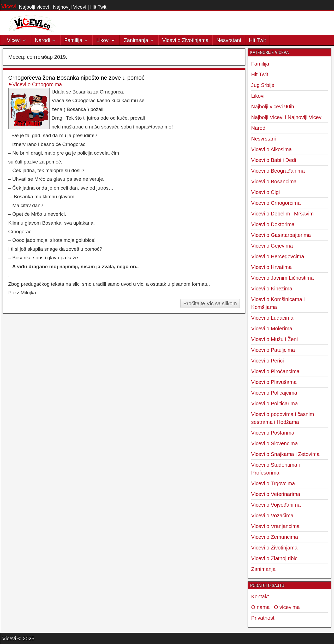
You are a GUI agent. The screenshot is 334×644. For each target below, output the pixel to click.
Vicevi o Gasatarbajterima (281, 235)
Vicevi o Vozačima (272, 516)
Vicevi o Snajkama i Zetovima (285, 454)
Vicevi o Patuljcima (273, 350)
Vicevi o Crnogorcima (37, 84)
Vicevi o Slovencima (275, 443)
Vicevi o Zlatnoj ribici (275, 558)
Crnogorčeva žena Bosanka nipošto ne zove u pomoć (76, 78)
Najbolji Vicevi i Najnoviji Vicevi (287, 117)
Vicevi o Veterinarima (276, 494)
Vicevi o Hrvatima (272, 267)
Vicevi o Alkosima (272, 149)
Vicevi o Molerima (272, 329)
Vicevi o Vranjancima (276, 526)
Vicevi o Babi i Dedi (274, 160)
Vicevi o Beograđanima (278, 171)
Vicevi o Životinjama (185, 40)
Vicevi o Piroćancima (275, 371)
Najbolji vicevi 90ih (273, 107)
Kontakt (260, 596)
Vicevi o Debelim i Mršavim (283, 214)
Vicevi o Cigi (266, 192)
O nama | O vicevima (276, 607)
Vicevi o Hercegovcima (278, 256)
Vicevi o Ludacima (272, 318)
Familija (73, 40)
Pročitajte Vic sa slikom (210, 303)
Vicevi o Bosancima (274, 182)
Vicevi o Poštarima (273, 433)
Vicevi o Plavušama (274, 382)
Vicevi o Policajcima (274, 393)
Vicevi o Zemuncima (275, 537)
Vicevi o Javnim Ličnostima (283, 278)
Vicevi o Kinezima (272, 289)
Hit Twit (257, 40)
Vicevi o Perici (268, 361)
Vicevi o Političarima (275, 403)
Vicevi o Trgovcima (273, 483)
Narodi (43, 40)
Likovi (103, 40)
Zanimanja (136, 40)
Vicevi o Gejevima (272, 246)
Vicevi (9, 6)
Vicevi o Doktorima (273, 224)
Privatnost (263, 618)
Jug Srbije (263, 85)
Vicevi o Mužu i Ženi (275, 339)
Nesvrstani (229, 40)
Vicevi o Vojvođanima (276, 505)
